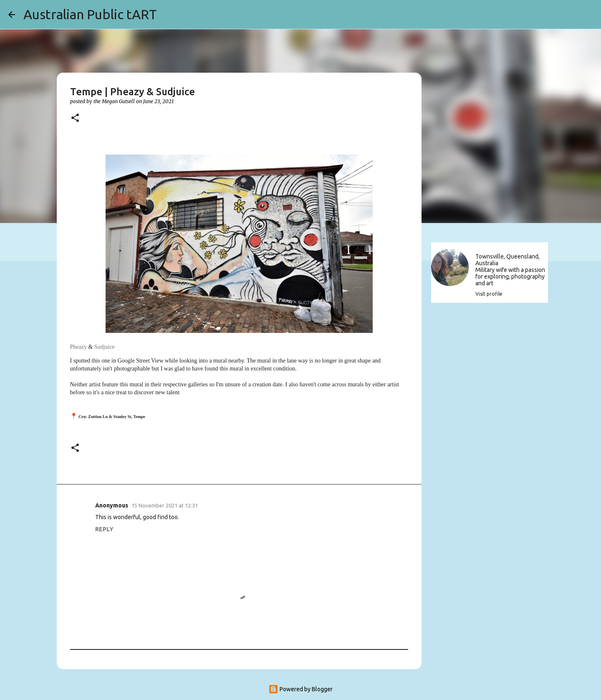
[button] (75, 118)
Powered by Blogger (300, 689)
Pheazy (78, 347)
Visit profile (489, 294)
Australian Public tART (90, 14)
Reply (104, 529)
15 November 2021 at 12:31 (165, 505)
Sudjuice (105, 347)
